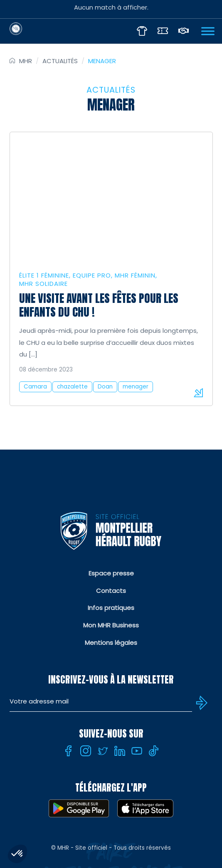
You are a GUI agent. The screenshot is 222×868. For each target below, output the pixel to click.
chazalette (72, 387)
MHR (26, 61)
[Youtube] (137, 751)
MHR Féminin (135, 275)
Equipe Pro (92, 275)
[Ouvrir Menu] (208, 31)
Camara (35, 387)
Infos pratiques (111, 608)
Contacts (111, 591)
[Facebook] (69, 751)
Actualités (60, 61)
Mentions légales (111, 643)
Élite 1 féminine (44, 275)
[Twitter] (103, 751)
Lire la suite (198, 393)
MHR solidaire (43, 284)
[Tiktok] (154, 751)
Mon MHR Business (111, 625)
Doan (105, 387)
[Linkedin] (120, 751)
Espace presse (111, 573)
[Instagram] (86, 751)
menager (136, 387)
